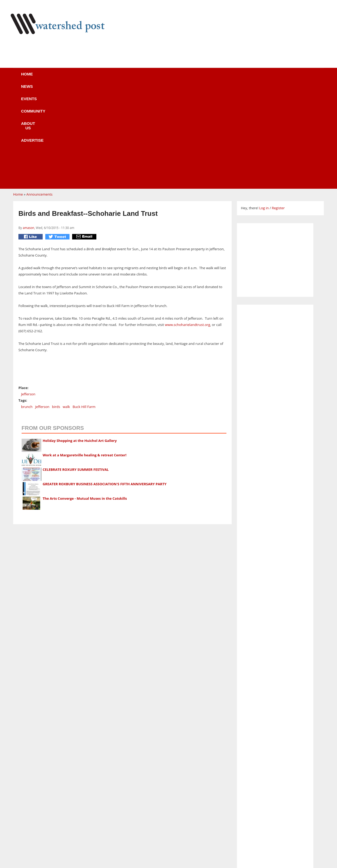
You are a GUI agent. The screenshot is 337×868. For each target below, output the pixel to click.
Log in (264, 108)
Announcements (39, 94)
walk (66, 307)
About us (177, 77)
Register (278, 108)
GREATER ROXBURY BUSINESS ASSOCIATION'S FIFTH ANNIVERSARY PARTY (105, 384)
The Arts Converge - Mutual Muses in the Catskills (85, 399)
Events (101, 77)
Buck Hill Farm (84, 307)
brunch (27, 307)
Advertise (215, 77)
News (71, 77)
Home (43, 77)
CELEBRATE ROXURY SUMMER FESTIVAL (76, 370)
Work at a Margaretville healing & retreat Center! (85, 355)
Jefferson (28, 294)
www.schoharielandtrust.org (187, 225)
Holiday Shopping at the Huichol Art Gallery (80, 341)
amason (28, 128)
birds (56, 307)
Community (138, 77)
